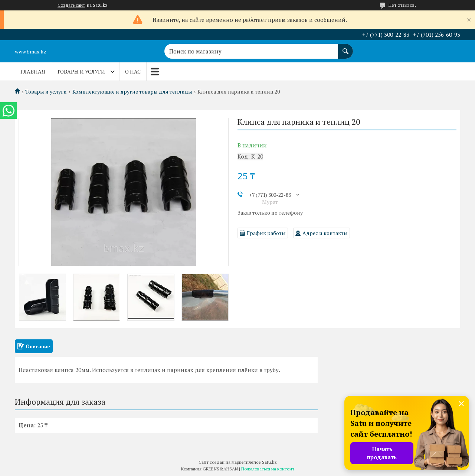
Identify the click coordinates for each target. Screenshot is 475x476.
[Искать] (345, 48)
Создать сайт (71, 5)
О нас (133, 71)
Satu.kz (269, 462)
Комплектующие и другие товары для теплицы (132, 92)
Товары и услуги (81, 71)
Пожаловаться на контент (268, 469)
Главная (33, 71)
